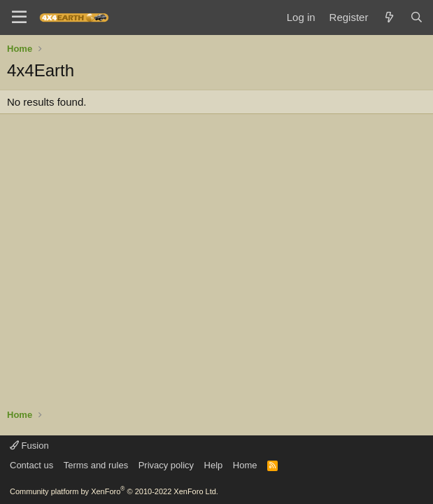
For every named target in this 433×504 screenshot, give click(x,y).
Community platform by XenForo (114, 491)
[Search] (417, 17)
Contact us (31, 465)
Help (214, 465)
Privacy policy (166, 465)
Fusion (29, 446)
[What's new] (389, 17)
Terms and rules (96, 465)
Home (245, 465)
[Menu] (19, 17)
